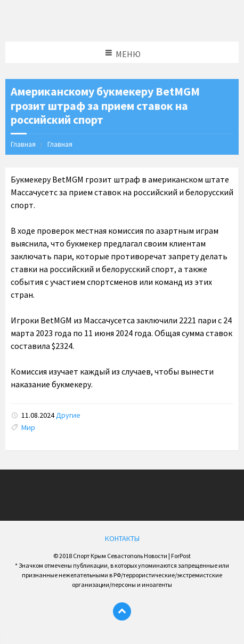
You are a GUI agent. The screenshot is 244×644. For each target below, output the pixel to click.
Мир (28, 427)
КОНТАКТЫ (122, 538)
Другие (68, 415)
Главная (23, 144)
